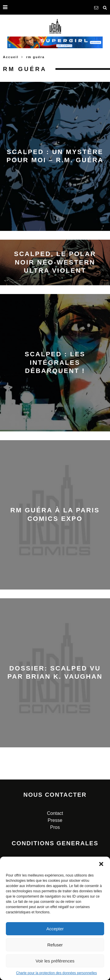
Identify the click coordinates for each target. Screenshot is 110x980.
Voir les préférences (55, 961)
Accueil (11, 57)
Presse (55, 820)
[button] (101, 864)
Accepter (55, 929)
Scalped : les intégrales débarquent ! (55, 362)
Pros (55, 827)
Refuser (55, 945)
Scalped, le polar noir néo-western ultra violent (55, 262)
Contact (55, 813)
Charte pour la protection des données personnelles (57, 973)
